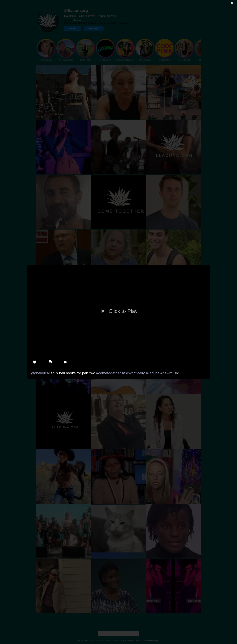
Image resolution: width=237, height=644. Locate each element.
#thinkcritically (133, 373)
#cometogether (108, 373)
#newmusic (170, 373)
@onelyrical (40, 373)
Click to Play (118, 311)
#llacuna (153, 373)
